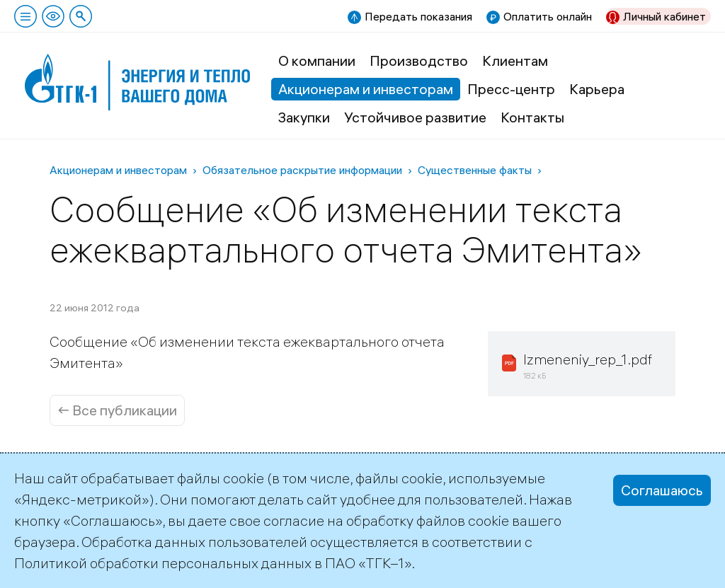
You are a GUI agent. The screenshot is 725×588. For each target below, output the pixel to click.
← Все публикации (117, 410)
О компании (317, 60)
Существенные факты (475, 170)
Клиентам (515, 60)
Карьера (597, 89)
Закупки (304, 117)
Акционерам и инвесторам (366, 89)
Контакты (532, 117)
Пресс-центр (511, 89)
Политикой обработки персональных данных (163, 563)
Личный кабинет (664, 16)
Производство (419, 60)
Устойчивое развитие (415, 117)
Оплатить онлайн (548, 16)
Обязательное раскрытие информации (302, 170)
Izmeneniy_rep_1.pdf (588, 359)
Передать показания (418, 16)
